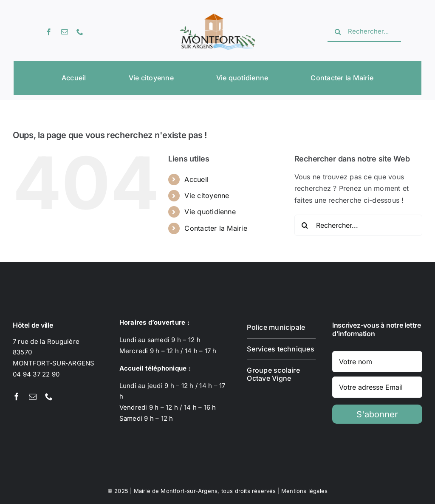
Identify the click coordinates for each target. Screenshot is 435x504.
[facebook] (49, 32)
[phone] (80, 32)
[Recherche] (338, 32)
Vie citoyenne (207, 195)
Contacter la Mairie (216, 228)
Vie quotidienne (210, 212)
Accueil (196, 179)
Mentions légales (304, 491)
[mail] (65, 32)
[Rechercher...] (364, 32)
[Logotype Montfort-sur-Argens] (217, 17)
